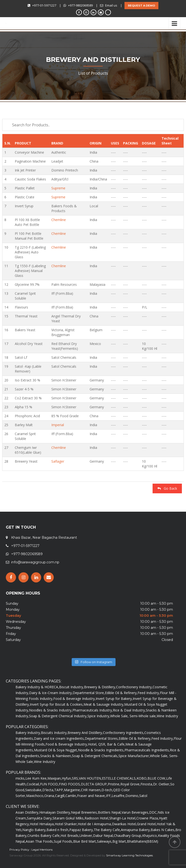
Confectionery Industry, (134, 687)
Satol (143, 796)
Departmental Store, (89, 693)
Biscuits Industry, (54, 733)
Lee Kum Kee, (36, 778)
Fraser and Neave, (91, 796)
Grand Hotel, (147, 824)
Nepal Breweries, (84, 812)
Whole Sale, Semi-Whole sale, (133, 716)
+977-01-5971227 (44, 5)
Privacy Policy (19, 850)
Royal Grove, (130, 784)
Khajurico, (150, 836)
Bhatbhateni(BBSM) (143, 841)
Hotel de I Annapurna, (95, 824)
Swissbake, (34, 790)
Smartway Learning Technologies (129, 855)
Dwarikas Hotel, (124, 824)
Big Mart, (120, 841)
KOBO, (142, 778)
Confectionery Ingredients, (124, 733)
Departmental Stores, (102, 738)
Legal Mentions (42, 850)
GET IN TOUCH (21, 527)
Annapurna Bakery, (136, 830)
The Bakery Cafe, (107, 830)
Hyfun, (67, 778)
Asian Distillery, (27, 812)
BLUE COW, (157, 778)
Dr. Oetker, (162, 784)
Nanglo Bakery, (34, 830)
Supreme (58, 188)
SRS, (75, 778)
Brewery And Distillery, (85, 733)
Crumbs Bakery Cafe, (44, 836)
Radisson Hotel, (97, 818)
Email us (111, 5)
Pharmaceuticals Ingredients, (147, 750)
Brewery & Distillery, (100, 687)
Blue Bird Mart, (85, 841)
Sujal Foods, (63, 841)
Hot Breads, (70, 836)
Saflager (58, 461)
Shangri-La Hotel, (123, 818)
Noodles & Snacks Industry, (51, 710)
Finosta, (147, 784)
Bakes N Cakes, (163, 830)
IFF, (109, 796)
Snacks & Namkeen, (56, 756)
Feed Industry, (149, 693)
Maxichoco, (35, 796)
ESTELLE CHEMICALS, (119, 778)
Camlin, (71, 796)
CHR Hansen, (91, 790)
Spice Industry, (99, 716)
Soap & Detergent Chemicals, (95, 756)
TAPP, (59, 790)
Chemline (59, 220)
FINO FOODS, (70, 784)
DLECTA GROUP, (94, 784)
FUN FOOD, (49, 784)
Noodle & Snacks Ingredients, (101, 750)
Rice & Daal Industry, (129, 710)
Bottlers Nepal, (110, 812)
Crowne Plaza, (148, 818)
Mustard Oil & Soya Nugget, (56, 750)
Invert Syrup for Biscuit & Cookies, (57, 704)
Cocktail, (33, 784)
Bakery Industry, (28, 733)
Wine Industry (167, 716)
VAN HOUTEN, (90, 778)
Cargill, (60, 796)
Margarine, (72, 790)
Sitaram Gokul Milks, (69, 818)
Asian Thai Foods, (40, 841)
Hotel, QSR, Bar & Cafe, (107, 744)
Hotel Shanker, (66, 824)
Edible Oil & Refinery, (121, 693)
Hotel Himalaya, (42, 824)
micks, (20, 778)
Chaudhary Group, (128, 836)
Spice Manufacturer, (134, 756)
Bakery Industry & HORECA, (37, 687)
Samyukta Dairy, (40, 818)
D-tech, (107, 790)
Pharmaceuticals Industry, (93, 710)
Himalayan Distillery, (55, 812)
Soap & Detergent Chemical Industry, (58, 716)
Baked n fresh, (58, 830)
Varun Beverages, (135, 812)
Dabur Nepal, (103, 836)
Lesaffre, (119, 796)
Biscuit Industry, (72, 687)
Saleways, (105, 841)
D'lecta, (48, 790)
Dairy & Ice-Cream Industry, (51, 693)
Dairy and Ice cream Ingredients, (59, 738)
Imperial (58, 425)
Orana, (50, 796)
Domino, (132, 796)
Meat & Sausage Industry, (104, 704)
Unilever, (86, 836)
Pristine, (114, 784)
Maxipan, (55, 778)
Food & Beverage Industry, (74, 699)
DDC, (153, 812)
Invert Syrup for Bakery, (114, 699)
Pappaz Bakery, (81, 830)
